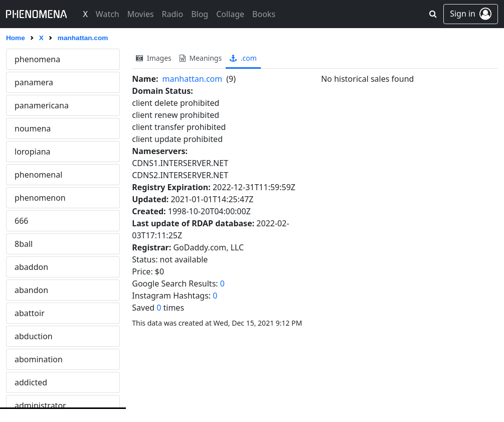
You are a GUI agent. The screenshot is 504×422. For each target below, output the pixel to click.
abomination (39, 359)
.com (243, 58)
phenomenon (40, 198)
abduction (34, 336)
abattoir (30, 313)
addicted (31, 382)
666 (21, 221)
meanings (201, 58)
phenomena (37, 59)
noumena (33, 128)
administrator (40, 405)
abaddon (31, 267)
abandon (31, 290)
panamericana (42, 105)
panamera (34, 82)
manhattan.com (193, 79)
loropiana (33, 152)
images (154, 58)
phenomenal (38, 175)
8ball (24, 244)
